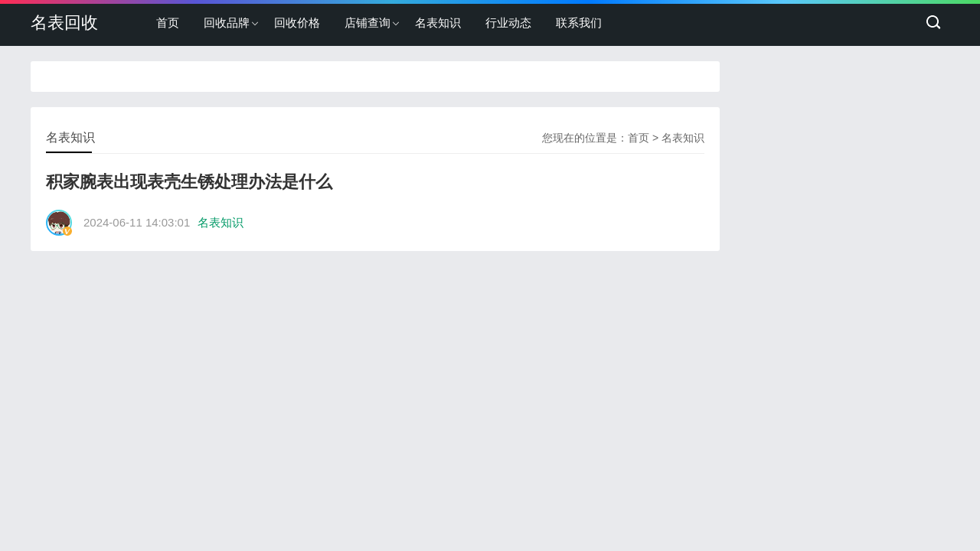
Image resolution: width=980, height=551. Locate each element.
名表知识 (438, 23)
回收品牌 (227, 23)
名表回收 (64, 23)
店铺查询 (367, 23)
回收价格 (297, 23)
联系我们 (579, 23)
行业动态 (508, 23)
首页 (168, 23)
